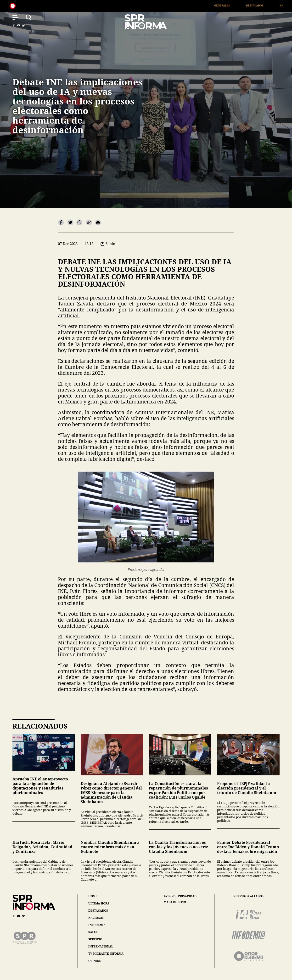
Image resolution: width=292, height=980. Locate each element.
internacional (101, 946)
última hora (99, 903)
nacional (96, 918)
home (93, 896)
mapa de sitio (175, 902)
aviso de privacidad (180, 896)
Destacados (264, 5)
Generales (231, 5)
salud (93, 932)
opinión (95, 961)
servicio (95, 939)
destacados (98, 911)
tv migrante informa (106, 954)
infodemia (97, 925)
